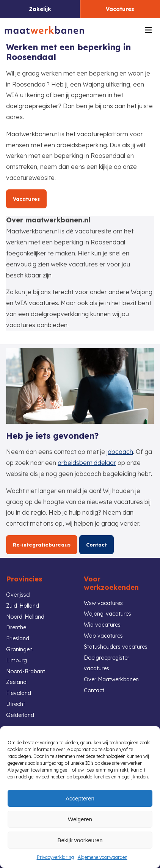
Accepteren (80, 798)
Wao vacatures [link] (103, 636)
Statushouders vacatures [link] (116, 647)
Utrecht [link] (16, 704)
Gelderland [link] (20, 715)
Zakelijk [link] (40, 9)
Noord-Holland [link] (25, 617)
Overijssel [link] (18, 595)
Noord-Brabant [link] (26, 671)
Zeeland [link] (16, 682)
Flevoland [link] (19, 693)
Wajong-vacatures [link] (107, 614)
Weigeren (80, 819)
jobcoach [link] (120, 452)
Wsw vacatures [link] (103, 603)
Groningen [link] (19, 649)
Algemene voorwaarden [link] (103, 857)
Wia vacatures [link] (102, 625)
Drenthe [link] (16, 627)
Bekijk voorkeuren (80, 840)
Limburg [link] (16, 660)
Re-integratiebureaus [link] (42, 545)
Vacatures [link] (120, 9)
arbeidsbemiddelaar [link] (87, 463)
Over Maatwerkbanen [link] (111, 679)
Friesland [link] (18, 638)
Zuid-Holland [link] (23, 606)
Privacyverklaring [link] (55, 857)
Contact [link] (96, 545)
